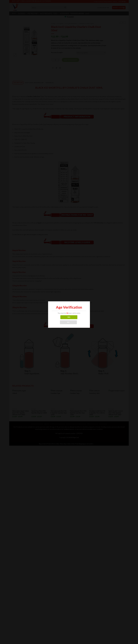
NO (68, 322)
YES (69, 317)
